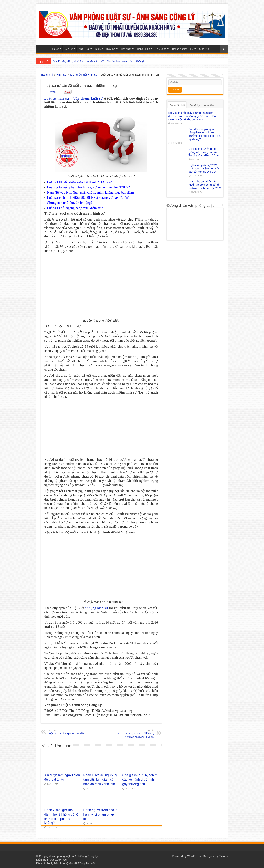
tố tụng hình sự (97, 608)
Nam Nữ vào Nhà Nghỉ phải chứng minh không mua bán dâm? (91, 192)
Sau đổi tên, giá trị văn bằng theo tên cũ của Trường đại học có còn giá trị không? (99, 61)
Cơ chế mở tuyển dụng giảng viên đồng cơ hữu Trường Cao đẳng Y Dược (205, 152)
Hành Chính (143, 49)
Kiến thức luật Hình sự (84, 75)
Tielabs (223, 856)
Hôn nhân (126, 49)
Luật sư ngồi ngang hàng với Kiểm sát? (75, 208)
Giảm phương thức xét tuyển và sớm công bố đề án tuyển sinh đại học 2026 (205, 185)
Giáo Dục (204, 49)
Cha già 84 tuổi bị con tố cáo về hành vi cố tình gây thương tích (140, 780)
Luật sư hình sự (57, 98)
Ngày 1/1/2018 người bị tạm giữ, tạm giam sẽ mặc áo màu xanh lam (100, 780)
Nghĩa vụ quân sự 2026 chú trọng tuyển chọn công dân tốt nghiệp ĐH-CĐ (205, 168)
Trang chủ (47, 75)
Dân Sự (69, 49)
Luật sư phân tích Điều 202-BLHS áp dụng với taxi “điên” (88, 198)
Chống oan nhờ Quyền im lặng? (70, 203)
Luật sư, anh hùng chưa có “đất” (67, 732)
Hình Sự (54, 49)
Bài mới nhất (177, 105)
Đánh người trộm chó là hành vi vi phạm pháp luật (100, 814)
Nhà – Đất (84, 49)
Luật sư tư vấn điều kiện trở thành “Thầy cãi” (80, 182)
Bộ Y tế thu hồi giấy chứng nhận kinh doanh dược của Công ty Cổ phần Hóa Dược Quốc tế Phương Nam (192, 116)
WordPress (194, 856)
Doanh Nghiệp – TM (183, 49)
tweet (53, 92)
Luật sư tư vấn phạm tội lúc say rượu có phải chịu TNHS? (89, 187)
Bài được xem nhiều (202, 105)
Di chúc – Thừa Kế (105, 49)
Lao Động (161, 49)
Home (43, 48)
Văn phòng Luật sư (88, 98)
